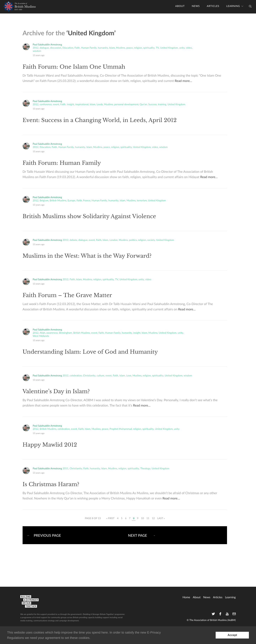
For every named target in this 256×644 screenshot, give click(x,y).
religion (138, 48)
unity (182, 48)
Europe (71, 201)
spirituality (149, 48)
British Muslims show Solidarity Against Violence (89, 216)
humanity (103, 48)
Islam (112, 48)
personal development (126, 104)
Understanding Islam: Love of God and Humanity (90, 352)
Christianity (89, 376)
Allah (42, 333)
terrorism (142, 201)
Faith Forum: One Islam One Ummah (74, 67)
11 (148, 518)
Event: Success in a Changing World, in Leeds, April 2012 (100, 120)
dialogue (44, 48)
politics (133, 240)
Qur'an (143, 104)
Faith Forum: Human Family (62, 163)
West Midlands (41, 336)
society (151, 240)
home (186, 597)
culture (101, 376)
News (196, 6)
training (162, 104)
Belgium (44, 201)
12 (153, 518)
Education (68, 48)
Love (129, 376)
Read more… (183, 81)
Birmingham (66, 333)
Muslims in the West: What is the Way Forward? (87, 256)
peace (129, 48)
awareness (52, 333)
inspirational (82, 104)
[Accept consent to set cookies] (232, 635)
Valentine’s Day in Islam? (56, 392)
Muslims (121, 48)
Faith (77, 48)
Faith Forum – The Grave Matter (67, 295)
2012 (36, 48)
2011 (65, 469)
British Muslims (58, 201)
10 (142, 518)
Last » (161, 518)
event (56, 104)
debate (73, 240)
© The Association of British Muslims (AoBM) (211, 620)
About (180, 6)
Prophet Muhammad (121, 429)
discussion (56, 48)
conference (46, 104)
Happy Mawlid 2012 (50, 445)
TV (157, 48)
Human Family (89, 48)
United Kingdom (169, 48)
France (87, 201)
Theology (145, 469)
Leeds (100, 104)
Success (153, 104)
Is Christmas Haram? (51, 484)
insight (70, 104)
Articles (213, 6)
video (189, 48)
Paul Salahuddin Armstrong (47, 45)
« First (110, 518)
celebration (76, 376)
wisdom (37, 51)
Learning (233, 6)
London (113, 240)
